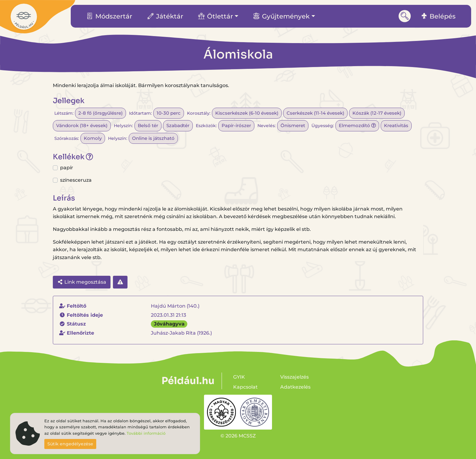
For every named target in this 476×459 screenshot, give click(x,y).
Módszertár (109, 16)
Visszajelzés (294, 377)
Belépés (438, 16)
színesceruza (76, 180)
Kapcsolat (245, 387)
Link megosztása (82, 282)
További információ (146, 433)
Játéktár (165, 16)
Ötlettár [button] (216, 16)
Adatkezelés (295, 387)
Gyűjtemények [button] (281, 16)
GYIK (239, 377)
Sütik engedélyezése (70, 444)
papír (67, 168)
